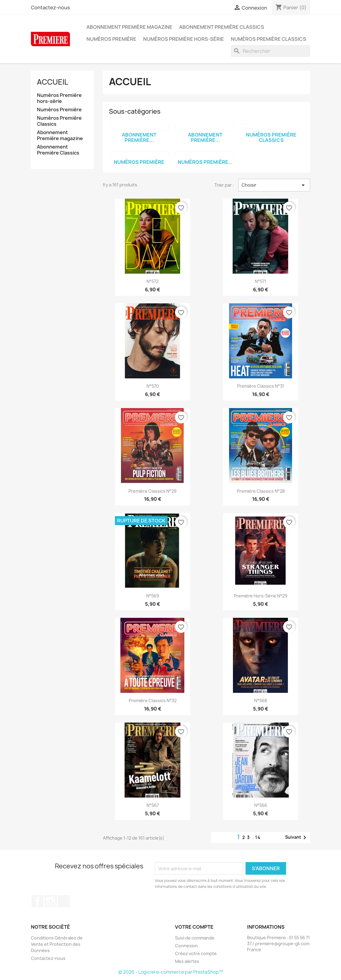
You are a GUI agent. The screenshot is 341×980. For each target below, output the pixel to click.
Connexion (186, 946)
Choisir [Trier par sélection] (274, 185)
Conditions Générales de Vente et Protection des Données (57, 944)
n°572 (152, 281)
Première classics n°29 (152, 491)
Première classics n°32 (153, 700)
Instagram (51, 901)
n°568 (261, 700)
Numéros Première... (205, 162)
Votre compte (194, 927)
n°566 (261, 805)
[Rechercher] (270, 51)
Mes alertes (187, 961)
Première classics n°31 (261, 386)
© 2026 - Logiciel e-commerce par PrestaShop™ (171, 972)
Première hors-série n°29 (261, 596)
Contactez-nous (50, 8)
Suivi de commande (195, 938)
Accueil (53, 82)
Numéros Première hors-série (184, 39)
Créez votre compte (196, 953)
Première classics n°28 (261, 491)
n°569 (153, 596)
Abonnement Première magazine (129, 27)
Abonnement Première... (139, 137)
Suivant (297, 837)
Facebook (38, 901)
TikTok (64, 901)
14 (258, 837)
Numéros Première (111, 39)
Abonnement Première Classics (222, 27)
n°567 (153, 805)
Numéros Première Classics (269, 39)
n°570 (153, 386)
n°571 (261, 281)
